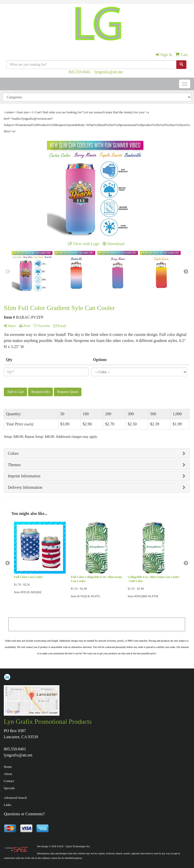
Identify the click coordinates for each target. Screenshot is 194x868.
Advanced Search (15, 798)
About (8, 774)
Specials (9, 788)
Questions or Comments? (24, 814)
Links (8, 805)
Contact (9, 781)
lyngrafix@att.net (109, 72)
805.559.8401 (80, 72)
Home (8, 767)
